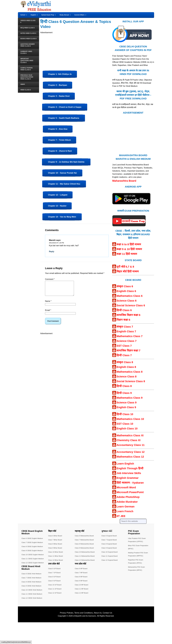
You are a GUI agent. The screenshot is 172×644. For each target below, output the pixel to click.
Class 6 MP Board (82, 568)
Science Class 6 (126, 301)
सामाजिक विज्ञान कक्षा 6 (128, 315)
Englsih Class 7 (126, 331)
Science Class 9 (126, 403)
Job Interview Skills (129, 473)
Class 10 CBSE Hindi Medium (33, 612)
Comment (50, 279)
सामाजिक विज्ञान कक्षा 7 (128, 351)
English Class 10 (127, 429)
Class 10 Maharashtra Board (85, 552)
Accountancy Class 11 (131, 445)
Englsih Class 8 (126, 367)
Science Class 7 (126, 341)
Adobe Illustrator (127, 502)
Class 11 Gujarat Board (110, 556)
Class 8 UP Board (55, 577)
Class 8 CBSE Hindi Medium (32, 603)
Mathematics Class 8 (129, 372)
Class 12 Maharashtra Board (85, 560)
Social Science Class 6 (131, 305)
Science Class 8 (126, 377)
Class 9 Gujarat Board (110, 548)
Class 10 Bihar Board (56, 552)
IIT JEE (121, 516)
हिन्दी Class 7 (124, 355)
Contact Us (107, 635)
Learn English (125, 464)
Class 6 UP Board (55, 568)
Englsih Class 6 (126, 291)
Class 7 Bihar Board (56, 540)
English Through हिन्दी (130, 468)
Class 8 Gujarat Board (110, 544)
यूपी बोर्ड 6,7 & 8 (125, 267)
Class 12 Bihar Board (56, 560)
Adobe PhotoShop (128, 497)
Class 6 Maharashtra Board (85, 536)
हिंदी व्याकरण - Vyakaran (130, 483)
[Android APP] (131, 205)
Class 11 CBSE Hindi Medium (33, 616)
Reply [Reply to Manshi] (52, 252)
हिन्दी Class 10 (125, 414)
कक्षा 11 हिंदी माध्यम (127, 254)
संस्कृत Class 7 (125, 327)
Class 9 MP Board (82, 581)
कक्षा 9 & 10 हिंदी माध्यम (129, 249)
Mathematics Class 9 (129, 398)
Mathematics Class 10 (130, 419)
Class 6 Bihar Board (56, 536)
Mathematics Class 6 (129, 296)
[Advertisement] (76, 51)
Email (48, 313)
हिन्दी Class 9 (124, 393)
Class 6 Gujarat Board (110, 536)
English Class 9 (126, 407)
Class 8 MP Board (82, 577)
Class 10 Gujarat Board (110, 552)
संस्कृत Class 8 (125, 362)
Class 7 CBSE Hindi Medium (32, 599)
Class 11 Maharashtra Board (85, 556)
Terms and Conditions (84, 635)
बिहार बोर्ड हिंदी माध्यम (128, 271)
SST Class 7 (124, 346)
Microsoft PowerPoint (130, 492)
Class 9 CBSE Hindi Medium (32, 607)
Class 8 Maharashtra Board (85, 544)
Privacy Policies (67, 635)
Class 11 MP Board (82, 589)
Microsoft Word (126, 487)
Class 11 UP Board (55, 589)
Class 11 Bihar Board (56, 556)
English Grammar (128, 478)
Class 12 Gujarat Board (110, 560)
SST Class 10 (125, 424)
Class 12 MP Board (82, 593)
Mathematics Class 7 (129, 336)
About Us (98, 635)
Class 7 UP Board (55, 573)
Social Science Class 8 (131, 381)
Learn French (125, 511)
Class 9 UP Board (55, 581)
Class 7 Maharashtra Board (85, 540)
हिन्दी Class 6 (124, 310)
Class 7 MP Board (82, 573)
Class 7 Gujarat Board (110, 540)
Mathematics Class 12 (130, 457)
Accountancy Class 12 (131, 452)
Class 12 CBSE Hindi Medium (33, 620)
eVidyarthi (77, 638)
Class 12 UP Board (55, 593)
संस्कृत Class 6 (125, 286)
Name (48, 304)
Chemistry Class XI (128, 440)
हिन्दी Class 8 (124, 386)
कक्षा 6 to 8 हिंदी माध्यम (129, 244)
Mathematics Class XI (130, 435)
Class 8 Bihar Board (56, 544)
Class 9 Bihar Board (56, 548)
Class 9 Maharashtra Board (85, 548)
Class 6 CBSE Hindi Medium (32, 595)
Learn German (125, 507)
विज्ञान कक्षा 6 (123, 320)
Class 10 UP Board (55, 585)
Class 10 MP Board (82, 585)
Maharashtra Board (124, 181)
